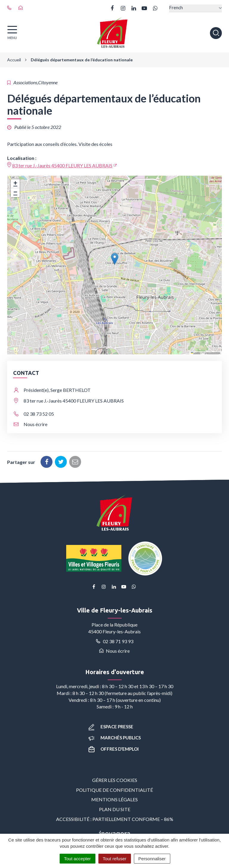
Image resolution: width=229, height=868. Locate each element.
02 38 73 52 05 (39, 414)
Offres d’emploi (114, 749)
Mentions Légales (114, 799)
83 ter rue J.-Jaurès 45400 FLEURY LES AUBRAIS (62, 165)
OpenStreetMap (212, 353)
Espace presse (111, 727)
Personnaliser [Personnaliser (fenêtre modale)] (152, 859)
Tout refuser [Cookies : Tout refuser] (115, 859)
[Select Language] (195, 8)
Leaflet (196, 353)
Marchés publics (115, 738)
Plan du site (115, 809)
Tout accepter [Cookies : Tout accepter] (78, 859)
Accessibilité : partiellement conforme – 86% (115, 819)
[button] (115, 259)
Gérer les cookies (115, 780)
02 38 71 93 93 (115, 641)
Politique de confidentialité (114, 790)
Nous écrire (35, 424)
